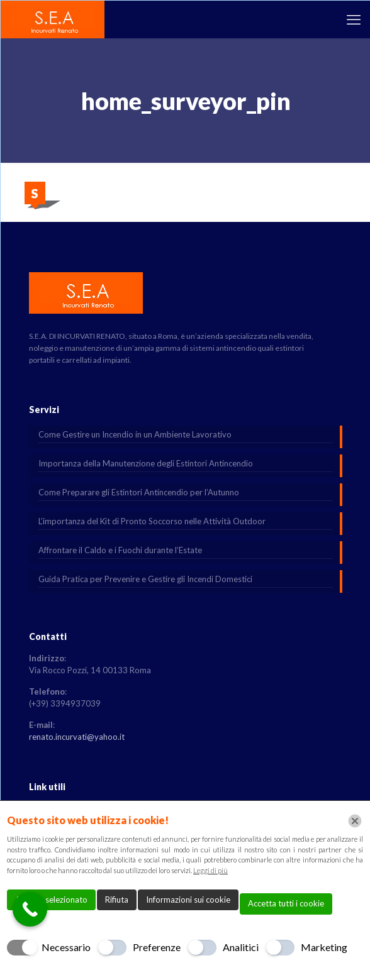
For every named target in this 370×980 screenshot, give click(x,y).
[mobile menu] (354, 19)
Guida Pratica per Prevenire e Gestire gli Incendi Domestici (145, 579)
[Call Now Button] (30, 909)
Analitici (241, 947)
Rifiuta (117, 900)
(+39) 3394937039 (65, 703)
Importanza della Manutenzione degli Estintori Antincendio (146, 463)
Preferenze (157, 947)
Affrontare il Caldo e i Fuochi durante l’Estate (120, 550)
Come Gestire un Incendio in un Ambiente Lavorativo (135, 434)
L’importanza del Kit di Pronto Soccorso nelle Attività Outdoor (152, 521)
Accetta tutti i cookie (286, 903)
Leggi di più (210, 870)
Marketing (324, 947)
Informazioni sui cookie (188, 900)
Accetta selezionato (51, 900)
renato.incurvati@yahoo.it (77, 737)
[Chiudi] (355, 821)
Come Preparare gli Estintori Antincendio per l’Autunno (139, 492)
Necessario (66, 947)
